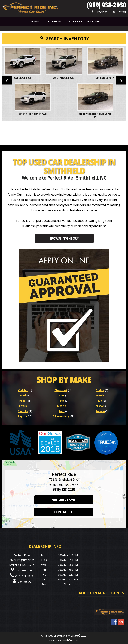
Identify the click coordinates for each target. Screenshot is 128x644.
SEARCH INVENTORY (64, 38)
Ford (23, 395)
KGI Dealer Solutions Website (60, 635)
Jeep (61, 401)
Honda (100, 395)
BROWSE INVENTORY (64, 238)
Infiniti (23, 401)
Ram (61, 411)
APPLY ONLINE (74, 21)
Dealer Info (93, 21)
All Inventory (61, 416)
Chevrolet (61, 390)
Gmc (61, 395)
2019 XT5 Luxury (105, 78)
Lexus (23, 406)
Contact (120, 12)
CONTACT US (64, 512)
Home (35, 21)
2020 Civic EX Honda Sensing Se (95, 116)
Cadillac (23, 390)
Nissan (100, 406)
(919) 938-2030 (107, 5)
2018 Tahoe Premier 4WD (33, 114)
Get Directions (24, 570)
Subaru (100, 411)
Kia (100, 401)
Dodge (100, 390)
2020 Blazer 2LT (23, 78)
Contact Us (24, 582)
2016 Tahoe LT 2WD (64, 78)
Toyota (22, 416)
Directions (99, 12)
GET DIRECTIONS (64, 500)
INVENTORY (54, 21)
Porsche (23, 411)
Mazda (62, 406)
